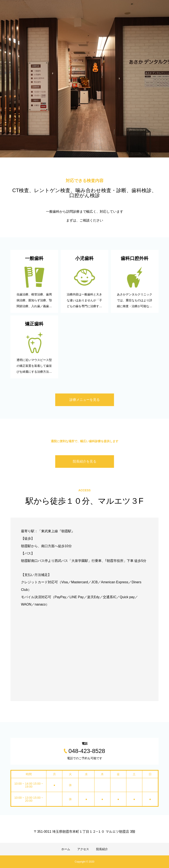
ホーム (66, 849)
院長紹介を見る (85, 461)
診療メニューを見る (85, 400)
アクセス (83, 849)
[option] (84, 79)
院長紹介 (102, 849)
